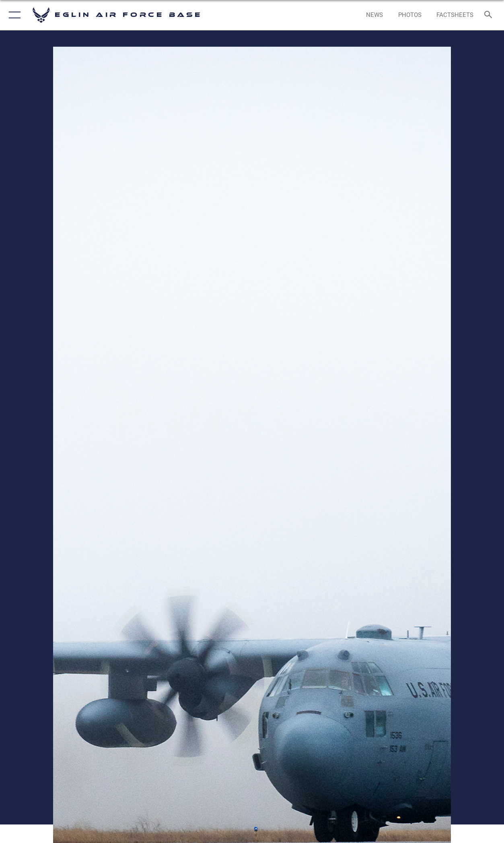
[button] (13, 15)
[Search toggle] (490, 15)
